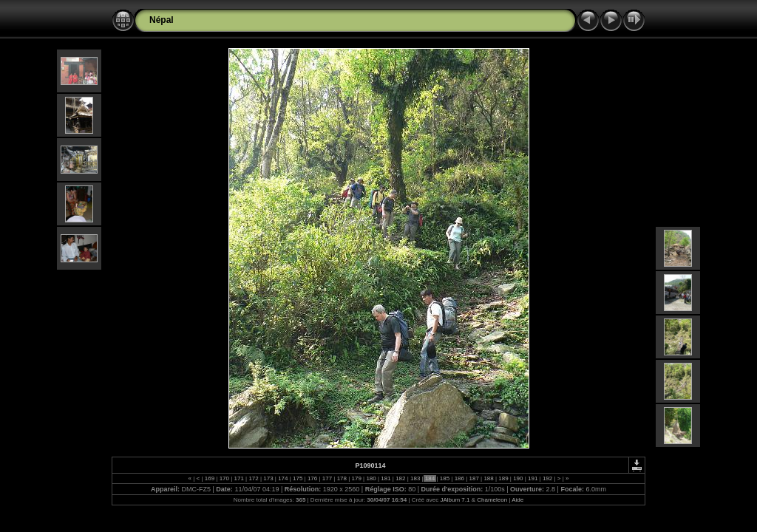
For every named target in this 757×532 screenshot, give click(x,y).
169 (210, 478)
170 (224, 478)
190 (518, 478)
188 (489, 478)
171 (239, 478)
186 (459, 478)
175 (298, 478)
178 (342, 478)
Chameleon (492, 500)
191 (533, 478)
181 (386, 478)
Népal (162, 20)
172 (254, 478)
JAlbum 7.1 (455, 500)
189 (503, 478)
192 (548, 478)
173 (268, 478)
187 (474, 478)
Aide (517, 500)
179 (356, 478)
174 (283, 478)
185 (445, 478)
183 (415, 478)
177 (327, 478)
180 (371, 478)
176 (313, 478)
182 (401, 478)
